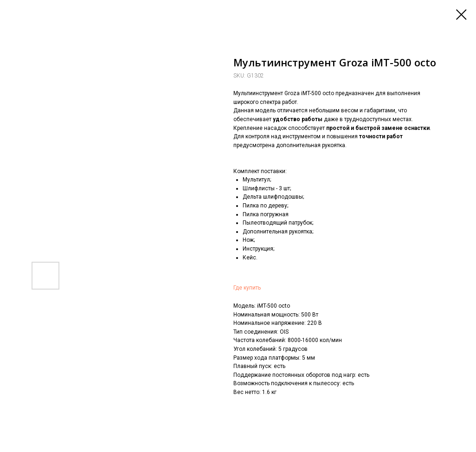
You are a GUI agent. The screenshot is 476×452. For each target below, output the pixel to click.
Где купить (247, 288)
